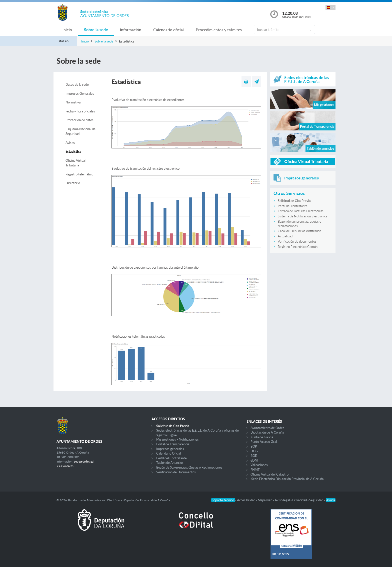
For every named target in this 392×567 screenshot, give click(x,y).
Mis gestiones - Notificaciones (177, 439)
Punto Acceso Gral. (264, 442)
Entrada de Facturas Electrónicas (301, 211)
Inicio (67, 30)
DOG (254, 451)
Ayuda (331, 500)
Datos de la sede (77, 84)
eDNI (254, 460)
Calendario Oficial (168, 453)
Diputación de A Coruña (267, 432)
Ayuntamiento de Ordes (267, 428)
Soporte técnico (223, 500)
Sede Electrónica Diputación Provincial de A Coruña (287, 479)
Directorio (73, 183)
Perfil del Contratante (171, 458)
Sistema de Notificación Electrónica (302, 216)
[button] (330, 8)
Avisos (70, 143)
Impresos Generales (80, 93)
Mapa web (265, 500)
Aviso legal (283, 500)
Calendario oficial (168, 30)
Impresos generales (170, 449)
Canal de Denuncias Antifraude (299, 231)
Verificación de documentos (297, 241)
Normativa (73, 102)
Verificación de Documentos (176, 472)
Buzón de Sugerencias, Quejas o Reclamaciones (189, 467)
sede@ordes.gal (84, 461)
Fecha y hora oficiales (80, 111)
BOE (254, 456)
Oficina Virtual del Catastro (269, 474)
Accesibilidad (246, 500)
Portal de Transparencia (173, 444)
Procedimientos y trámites (219, 30)
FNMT (255, 470)
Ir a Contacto (65, 466)
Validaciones (259, 465)
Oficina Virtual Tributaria (75, 163)
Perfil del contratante (293, 206)
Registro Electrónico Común (298, 247)
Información (131, 30)
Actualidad (285, 236)
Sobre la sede (96, 30)
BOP (254, 446)
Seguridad (317, 500)
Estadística (73, 151)
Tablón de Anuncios (170, 463)
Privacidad (300, 500)
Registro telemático (79, 174)
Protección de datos (79, 120)
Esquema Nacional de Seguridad (80, 131)
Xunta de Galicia (262, 437)
